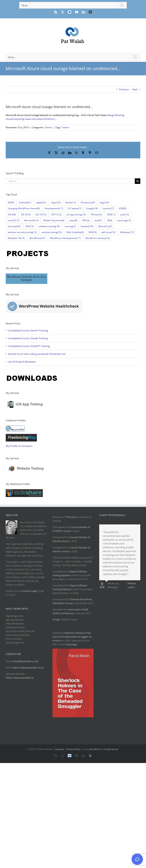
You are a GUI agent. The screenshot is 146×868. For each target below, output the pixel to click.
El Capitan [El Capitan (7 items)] (75, 208)
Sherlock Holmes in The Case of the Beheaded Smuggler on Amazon (72, 637)
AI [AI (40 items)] (11, 202)
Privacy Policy (73, 749)
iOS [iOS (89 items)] (123, 208)
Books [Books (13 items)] (71, 202)
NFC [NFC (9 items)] (86, 220)
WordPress (96, 749)
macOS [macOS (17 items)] (14, 220)
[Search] (138, 181)
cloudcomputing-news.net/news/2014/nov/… (31, 119)
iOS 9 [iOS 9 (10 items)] (26, 214)
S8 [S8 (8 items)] (110, 220)
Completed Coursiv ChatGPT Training (29, 346)
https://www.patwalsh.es (20, 678)
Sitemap (60, 749)
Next (135, 89)
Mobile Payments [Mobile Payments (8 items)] (54, 220)
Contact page (29, 591)
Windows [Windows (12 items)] (127, 232)
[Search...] (70, 181)
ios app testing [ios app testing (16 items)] (76, 214)
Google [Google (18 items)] (92, 208)
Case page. (71, 644)
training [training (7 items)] (70, 226)
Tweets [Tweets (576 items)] (87, 226)
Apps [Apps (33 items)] (56, 202)
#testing (119, 115)
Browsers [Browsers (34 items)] (88, 202)
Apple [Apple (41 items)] (41, 202)
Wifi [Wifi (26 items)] (93, 232)
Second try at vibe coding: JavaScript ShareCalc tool (37, 354)
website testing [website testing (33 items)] (52, 232)
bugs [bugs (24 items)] (104, 202)
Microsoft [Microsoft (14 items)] (31, 220)
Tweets (48, 127)
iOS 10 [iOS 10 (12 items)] (41, 214)
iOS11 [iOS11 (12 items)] (56, 214)
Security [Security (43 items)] (14, 226)
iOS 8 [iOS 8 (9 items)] (12, 214)
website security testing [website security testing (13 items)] (22, 232)
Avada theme (111, 749)
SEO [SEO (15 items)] (30, 226)
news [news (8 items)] (73, 220)
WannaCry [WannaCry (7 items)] (105, 226)
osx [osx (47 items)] (98, 220)
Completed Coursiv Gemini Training (28, 330)
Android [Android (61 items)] (25, 202)
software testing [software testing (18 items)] (49, 226)
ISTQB (56, 620)
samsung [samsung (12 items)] (124, 220)
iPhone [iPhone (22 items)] (96, 214)
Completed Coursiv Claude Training (28, 338)
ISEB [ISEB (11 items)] (111, 214)
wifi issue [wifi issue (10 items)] (108, 232)
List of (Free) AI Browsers (22, 362)
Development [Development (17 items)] (54, 208)
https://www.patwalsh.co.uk (28, 668)
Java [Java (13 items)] (125, 214)
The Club (71, 517)
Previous (124, 89)
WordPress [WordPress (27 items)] (37, 238)
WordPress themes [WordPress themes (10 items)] (98, 238)
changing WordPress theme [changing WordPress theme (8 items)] (24, 208)
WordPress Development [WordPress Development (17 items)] (65, 238)
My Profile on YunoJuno (19, 446)
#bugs (111, 115)
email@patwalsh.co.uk (26, 661)
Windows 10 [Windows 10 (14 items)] (16, 238)
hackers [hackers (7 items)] (108, 208)
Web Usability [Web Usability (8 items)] (75, 232)
